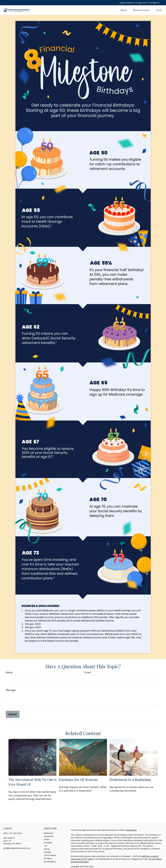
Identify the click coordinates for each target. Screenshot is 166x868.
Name (9, 672)
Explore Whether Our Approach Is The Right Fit (139, 3)
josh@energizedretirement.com (17, 848)
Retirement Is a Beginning (130, 779)
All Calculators (50, 862)
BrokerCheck (131, 830)
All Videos (48, 858)
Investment (49, 836)
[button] (124, 10)
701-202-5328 (15, 833)
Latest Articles (50, 855)
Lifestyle (47, 852)
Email (87, 672)
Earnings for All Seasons (78, 779)
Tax (45, 846)
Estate (47, 839)
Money (47, 849)
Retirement (49, 833)
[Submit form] (13, 714)
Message (11, 690)
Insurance (48, 843)
